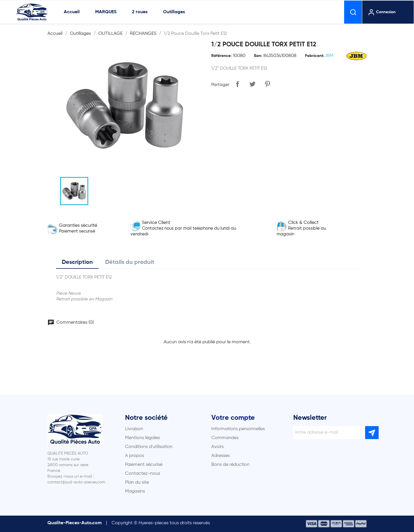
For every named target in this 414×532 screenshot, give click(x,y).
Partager (237, 84)
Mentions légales (142, 438)
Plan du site (137, 483)
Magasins (135, 491)
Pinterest (267, 84)
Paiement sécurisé (144, 465)
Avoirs (217, 447)
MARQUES (106, 12)
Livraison (134, 429)
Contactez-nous (143, 474)
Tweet (252, 84)
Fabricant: (315, 56)
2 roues (140, 12)
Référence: (222, 56)
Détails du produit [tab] (130, 262)
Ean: (258, 56)
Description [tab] (77, 262)
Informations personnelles (238, 429)
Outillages (174, 12)
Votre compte (233, 418)
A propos (135, 456)
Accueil (72, 12)
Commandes (225, 438)
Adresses (221, 456)
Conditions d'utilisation (149, 447)
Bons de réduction (230, 465)
